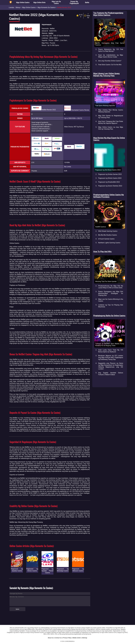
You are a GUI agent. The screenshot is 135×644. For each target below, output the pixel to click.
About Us (51, 638)
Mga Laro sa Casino (56, 2)
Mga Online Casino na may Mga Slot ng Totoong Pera (111, 128)
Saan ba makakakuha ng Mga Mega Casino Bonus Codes (111, 56)
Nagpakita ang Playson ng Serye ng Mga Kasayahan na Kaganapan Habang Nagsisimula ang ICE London (111, 366)
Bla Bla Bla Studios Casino (108, 235)
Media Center (77, 638)
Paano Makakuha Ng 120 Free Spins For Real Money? (111, 50)
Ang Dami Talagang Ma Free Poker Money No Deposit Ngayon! (111, 122)
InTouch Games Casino (106, 239)
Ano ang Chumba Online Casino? (110, 61)
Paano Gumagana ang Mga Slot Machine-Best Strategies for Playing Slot (111, 293)
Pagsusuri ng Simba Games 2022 (110, 174)
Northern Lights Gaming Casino (109, 243)
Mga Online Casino (23, 3)
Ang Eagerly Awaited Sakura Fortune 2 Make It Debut (111, 374)
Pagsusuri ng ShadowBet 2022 (109, 182)
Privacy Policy (67, 638)
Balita (87, 3)
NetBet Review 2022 (64, 7)
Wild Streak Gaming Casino (108, 231)
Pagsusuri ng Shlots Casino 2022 (110, 178)
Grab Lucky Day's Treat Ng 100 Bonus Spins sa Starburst (111, 351)
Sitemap (85, 638)
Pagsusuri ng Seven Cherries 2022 (110, 186)
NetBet (51, 33)
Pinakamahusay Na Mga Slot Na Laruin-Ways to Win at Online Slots (111, 287)
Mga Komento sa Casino (46, 7)
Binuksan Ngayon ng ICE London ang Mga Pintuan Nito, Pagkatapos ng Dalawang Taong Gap (111, 357)
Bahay (18, 7)
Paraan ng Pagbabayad (74, 2)
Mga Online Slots (39, 3)
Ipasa (17, 609)
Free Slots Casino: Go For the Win (110, 65)
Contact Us (58, 638)
